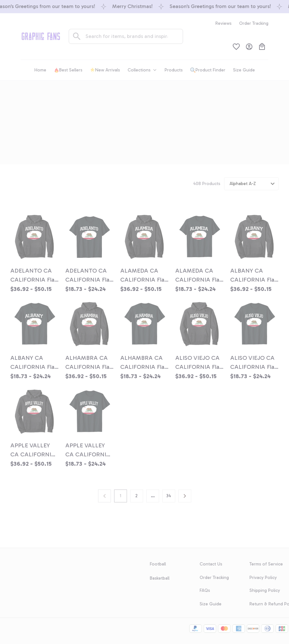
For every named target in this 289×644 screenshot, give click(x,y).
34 (169, 496)
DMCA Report (14, 623)
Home (127, 112)
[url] (37, 553)
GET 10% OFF (97, 591)
